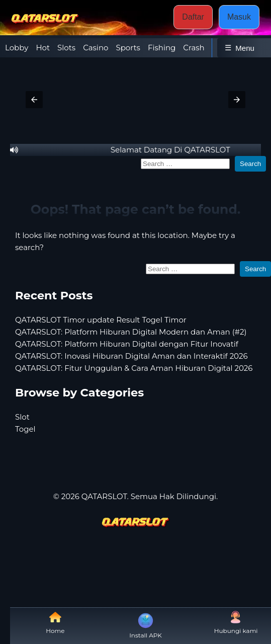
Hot (43, 48)
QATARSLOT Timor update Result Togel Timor (101, 320)
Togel (25, 429)
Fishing (162, 48)
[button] (34, 100)
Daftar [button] (193, 17)
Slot (22, 417)
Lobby (17, 48)
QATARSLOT (104, 496)
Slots (66, 48)
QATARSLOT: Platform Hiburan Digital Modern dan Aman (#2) (131, 332)
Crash (194, 48)
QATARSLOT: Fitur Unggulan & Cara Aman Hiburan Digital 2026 (134, 368)
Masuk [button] (239, 17)
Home (55, 623)
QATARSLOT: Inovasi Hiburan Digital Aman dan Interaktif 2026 (131, 356)
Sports (128, 48)
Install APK (146, 625)
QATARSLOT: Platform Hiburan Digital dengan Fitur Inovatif (127, 344)
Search (250, 164)
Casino (96, 48)
